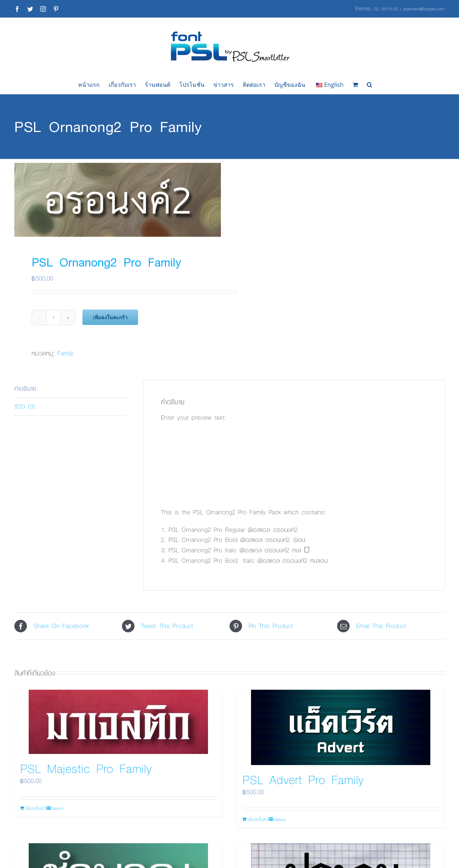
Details (57, 808)
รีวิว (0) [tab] (25, 406)
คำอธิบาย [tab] (25, 388)
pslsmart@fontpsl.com (424, 9)
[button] (370, 85)
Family (65, 353)
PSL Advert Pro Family (303, 779)
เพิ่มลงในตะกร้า (110, 317)
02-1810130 (386, 9)
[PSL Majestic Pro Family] (118, 722)
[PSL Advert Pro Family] (341, 727)
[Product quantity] (53, 317)
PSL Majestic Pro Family (86, 768)
